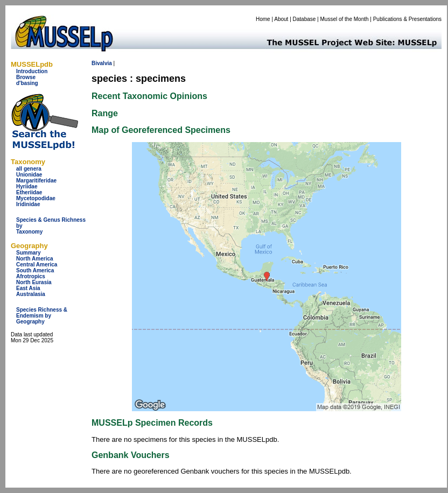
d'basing (27, 83)
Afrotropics (31, 276)
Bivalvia (102, 63)
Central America (37, 265)
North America (35, 259)
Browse (26, 77)
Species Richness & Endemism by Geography (42, 316)
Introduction (32, 71)
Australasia (31, 294)
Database (304, 19)
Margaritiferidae (36, 181)
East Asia (28, 288)
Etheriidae (29, 192)
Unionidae (29, 175)
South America (35, 270)
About (281, 19)
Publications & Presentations (407, 19)
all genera (29, 169)
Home (263, 19)
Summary (29, 253)
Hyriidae (27, 186)
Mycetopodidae (36, 198)
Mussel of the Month (345, 19)
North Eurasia (34, 282)
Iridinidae (28, 204)
